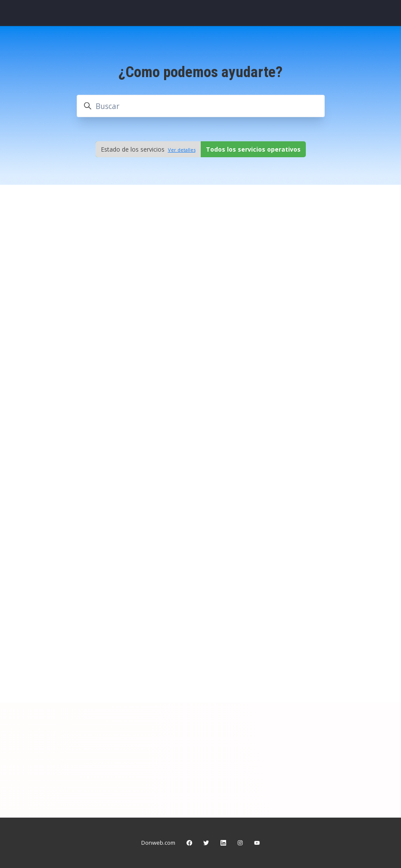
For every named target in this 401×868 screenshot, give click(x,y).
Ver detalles (182, 150)
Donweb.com (158, 843)
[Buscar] (201, 106)
